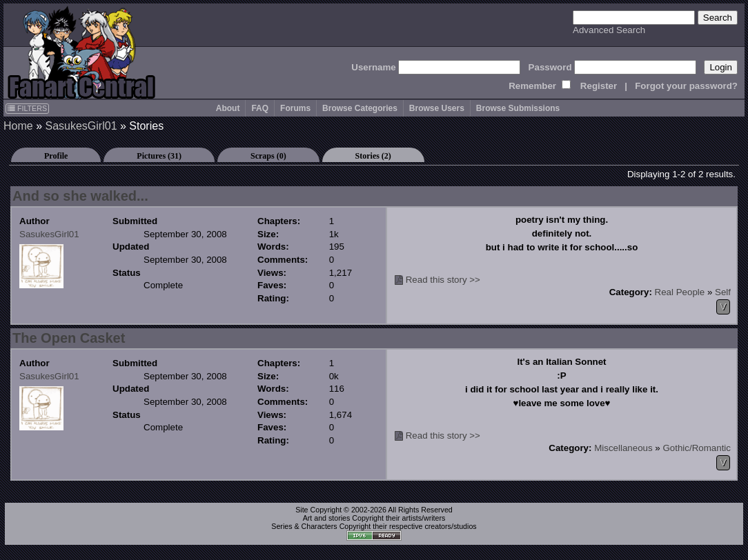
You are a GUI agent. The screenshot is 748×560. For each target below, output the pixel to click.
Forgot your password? (686, 86)
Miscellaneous (623, 448)
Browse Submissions (518, 108)
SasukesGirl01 (81, 126)
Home (18, 126)
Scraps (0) (268, 156)
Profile (56, 156)
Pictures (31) (159, 156)
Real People (680, 292)
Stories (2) (373, 156)
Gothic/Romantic (697, 448)
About (228, 108)
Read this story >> (443, 280)
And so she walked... (80, 196)
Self (723, 292)
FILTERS (27, 108)
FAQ (260, 108)
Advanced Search (609, 30)
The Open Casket (69, 338)
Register (599, 86)
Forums (295, 108)
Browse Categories (360, 108)
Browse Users (437, 108)
